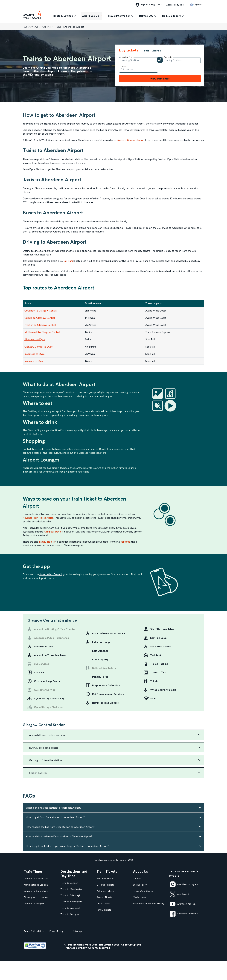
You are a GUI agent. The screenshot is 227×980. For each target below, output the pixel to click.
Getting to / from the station (45, 760)
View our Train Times (36, 922)
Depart (124, 66)
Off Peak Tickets (105, 885)
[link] (195, 4)
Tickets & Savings (62, 16)
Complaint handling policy (146, 916)
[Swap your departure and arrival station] (160, 60)
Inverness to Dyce (35, 354)
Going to (168, 57)
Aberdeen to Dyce (35, 339)
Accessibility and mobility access (47, 735)
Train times (151, 50)
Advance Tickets (105, 891)
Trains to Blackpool (70, 921)
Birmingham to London (36, 897)
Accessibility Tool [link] (175, 5)
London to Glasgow (34, 904)
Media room (139, 897)
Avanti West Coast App (52, 574)
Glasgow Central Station (131, 140)
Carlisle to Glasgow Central (40, 318)
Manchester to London (36, 885)
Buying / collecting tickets (44, 748)
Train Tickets (107, 871)
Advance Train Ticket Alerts (38, 518)
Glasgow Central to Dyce (39, 347)
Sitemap (78, 952)
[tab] (130, 50)
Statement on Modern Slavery (149, 904)
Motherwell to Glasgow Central (42, 332)
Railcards (125, 542)
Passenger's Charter (143, 891)
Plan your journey (106, 929)
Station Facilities (38, 773)
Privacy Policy (56, 952)
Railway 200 (146, 16)
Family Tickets (47, 542)
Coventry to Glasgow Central (41, 311)
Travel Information (119, 16)
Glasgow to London (34, 910)
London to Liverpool (35, 916)
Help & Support (171, 16)
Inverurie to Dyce (34, 361)
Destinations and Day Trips (74, 874)
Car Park (68, 261)
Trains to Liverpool (70, 908)
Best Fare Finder (105, 879)
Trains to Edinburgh (71, 895)
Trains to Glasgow (70, 914)
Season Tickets (104, 897)
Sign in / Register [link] (148, 5)
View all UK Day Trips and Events (74, 935)
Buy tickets (129, 50)
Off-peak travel (53, 532)
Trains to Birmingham (71, 902)
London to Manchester (36, 879)
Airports (46, 27)
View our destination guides (76, 927)
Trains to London (69, 883)
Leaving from (127, 57)
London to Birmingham (36, 891)
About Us (141, 871)
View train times (160, 79)
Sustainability (140, 885)
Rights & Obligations (144, 922)
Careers (137, 879)
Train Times (33, 871)
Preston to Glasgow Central (40, 325)
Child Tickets (103, 904)
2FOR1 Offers (104, 922)
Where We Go (90, 16)
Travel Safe (139, 910)
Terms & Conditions (34, 952)
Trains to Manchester (71, 889)
